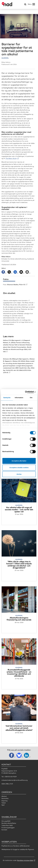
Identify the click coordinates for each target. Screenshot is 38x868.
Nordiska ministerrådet (25, 860)
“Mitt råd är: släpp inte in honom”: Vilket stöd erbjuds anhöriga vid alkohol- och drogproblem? (19, 565)
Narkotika (5, 798)
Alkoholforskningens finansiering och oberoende (19, 619)
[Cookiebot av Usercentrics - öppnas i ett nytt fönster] (27, 392)
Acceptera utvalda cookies (19, 468)
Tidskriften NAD (7, 825)
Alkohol (4, 796)
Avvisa (19, 474)
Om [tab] (31, 398)
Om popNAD (6, 821)
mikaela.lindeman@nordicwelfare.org (15, 780)
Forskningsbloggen (8, 828)
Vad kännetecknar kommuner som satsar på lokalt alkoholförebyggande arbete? (19, 728)
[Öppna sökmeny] (25, 5)
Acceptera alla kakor (19, 461)
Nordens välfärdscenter (21, 846)
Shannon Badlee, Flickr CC (16, 285)
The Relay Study (11, 158)
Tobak (4, 803)
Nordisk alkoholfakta (9, 823)
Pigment (31, 849)
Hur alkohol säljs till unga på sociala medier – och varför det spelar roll (19, 509)
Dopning (4, 801)
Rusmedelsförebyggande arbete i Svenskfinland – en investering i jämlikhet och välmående (19, 673)
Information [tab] (19, 398)
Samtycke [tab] (7, 398)
